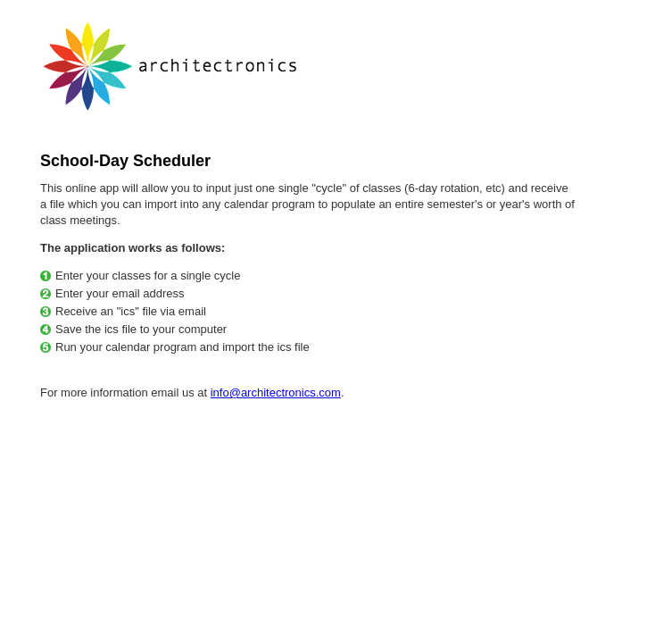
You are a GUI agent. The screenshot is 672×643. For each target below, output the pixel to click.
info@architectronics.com (276, 392)
